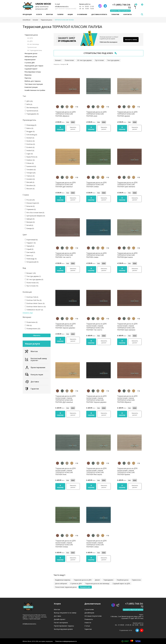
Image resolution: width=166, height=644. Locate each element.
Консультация (34, 375)
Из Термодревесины (35, 50)
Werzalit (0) (30, 182)
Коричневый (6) (31, 240)
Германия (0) (30, 209)
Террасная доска (31, 35)
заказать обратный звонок (120, 11)
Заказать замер (131, 40)
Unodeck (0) (30, 179)
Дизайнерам (89, 613)
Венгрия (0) (30, 222)
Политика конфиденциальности (66, 641)
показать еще (28, 313)
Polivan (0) (29, 163)
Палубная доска (123, 580)
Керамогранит (30, 60)
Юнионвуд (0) (31, 125)
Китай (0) (29, 225)
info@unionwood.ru (62, 7)
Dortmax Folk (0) (31, 297)
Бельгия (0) (30, 206)
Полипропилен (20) (33, 329)
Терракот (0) (30, 243)
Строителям (89, 609)
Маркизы (28, 75)
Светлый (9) (30, 252)
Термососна (136, 580)
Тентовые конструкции (34, 84)
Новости (88, 623)
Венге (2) (29, 256)
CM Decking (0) (31, 135)
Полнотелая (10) (32, 283)
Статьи (87, 626)
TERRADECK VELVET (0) (34, 310)
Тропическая (32, 47)
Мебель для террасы (33, 81)
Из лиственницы (33, 44)
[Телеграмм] (105, 6)
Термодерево (108, 580)
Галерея (60, 14)
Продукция (27, 14)
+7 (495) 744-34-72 (122, 6)
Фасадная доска (31, 53)
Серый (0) (29, 249)
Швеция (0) (30, 219)
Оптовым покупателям (93, 616)
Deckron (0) (30, 141)
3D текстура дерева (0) (34, 279)
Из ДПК (30, 41)
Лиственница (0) (31, 108)
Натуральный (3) (32, 262)
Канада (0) (29, 228)
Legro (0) (29, 154)
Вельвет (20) (30, 273)
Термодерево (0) (32, 114)
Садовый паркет (31, 69)
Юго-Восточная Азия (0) (35, 213)
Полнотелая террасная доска (66, 587)
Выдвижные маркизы (63, 580)
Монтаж (49, 14)
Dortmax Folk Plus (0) (33, 300)
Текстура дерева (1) (33, 276)
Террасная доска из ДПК (83, 580)
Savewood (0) (30, 166)
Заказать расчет (73, 128)
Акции (70, 14)
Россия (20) (30, 200)
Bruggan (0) (30, 131)
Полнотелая (69, 60)
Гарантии (115, 14)
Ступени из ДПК (76, 583)
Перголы (28, 78)
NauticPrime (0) (31, 157)
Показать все (85, 587)
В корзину (60, 128)
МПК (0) (28, 104)
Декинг (97, 580)
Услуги (39, 14)
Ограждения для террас (34, 66)
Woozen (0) (30, 189)
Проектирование (35, 367)
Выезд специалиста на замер (65, 613)
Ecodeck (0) (30, 147)
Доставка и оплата (99, 14)
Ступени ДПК (30, 63)
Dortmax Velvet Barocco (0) (35, 307)
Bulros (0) (29, 128)
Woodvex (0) (30, 185)
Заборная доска (31, 56)
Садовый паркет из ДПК (121, 583)
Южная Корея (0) (32, 203)
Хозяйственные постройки (35, 90)
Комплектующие (31, 87)
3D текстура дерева (84, 60)
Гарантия (32, 389)
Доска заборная (61, 583)
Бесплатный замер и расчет (36, 359)
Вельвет (58, 60)
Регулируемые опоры (33, 72)
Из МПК (30, 38)
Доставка (32, 382)
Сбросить (37, 335)
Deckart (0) (29, 138)
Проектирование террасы (64, 626)
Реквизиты (89, 619)
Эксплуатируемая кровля (63, 629)
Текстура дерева (113, 60)
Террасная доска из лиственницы (97, 583)
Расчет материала (61, 623)
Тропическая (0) (31, 111)
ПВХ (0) (28, 325)
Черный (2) (29, 246)
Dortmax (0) (30, 144)
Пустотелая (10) (31, 286)
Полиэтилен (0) (31, 322)
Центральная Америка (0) (35, 216)
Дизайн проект (60, 619)
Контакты (128, 14)
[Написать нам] (100, 6)
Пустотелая (99, 60)
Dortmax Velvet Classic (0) (35, 303)
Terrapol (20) (30, 173)
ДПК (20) (29, 101)
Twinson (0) (30, 176)
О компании (82, 14)
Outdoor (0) (30, 160)
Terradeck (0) (30, 170)
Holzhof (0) (29, 150)
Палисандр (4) (31, 259)
